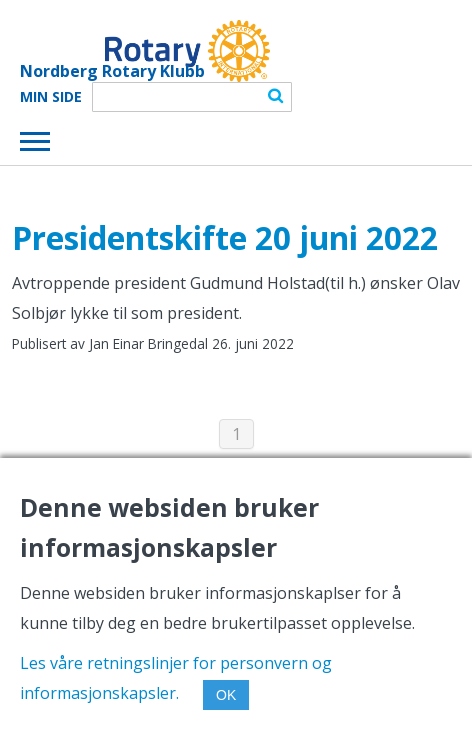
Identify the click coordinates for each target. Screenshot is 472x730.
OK (226, 695)
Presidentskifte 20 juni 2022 (225, 237)
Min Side (51, 97)
